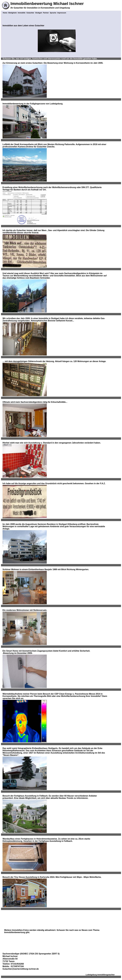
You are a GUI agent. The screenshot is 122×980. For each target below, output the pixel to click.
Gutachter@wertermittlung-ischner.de (21, 969)
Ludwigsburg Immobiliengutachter (100, 975)
